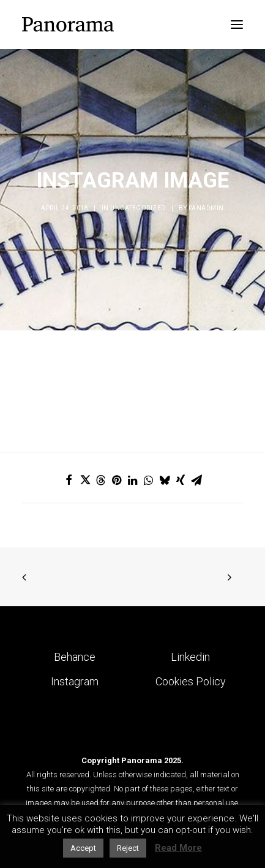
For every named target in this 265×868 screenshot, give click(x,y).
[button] (237, 25)
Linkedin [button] (190, 657)
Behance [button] (75, 657)
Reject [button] (128, 848)
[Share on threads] (101, 480)
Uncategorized (138, 208)
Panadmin (206, 208)
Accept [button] (83, 848)
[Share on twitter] (85, 480)
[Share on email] (196, 480)
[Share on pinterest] (117, 480)
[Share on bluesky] (165, 480)
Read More (178, 848)
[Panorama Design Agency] (68, 25)
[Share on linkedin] (133, 480)
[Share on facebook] (69, 480)
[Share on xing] (181, 480)
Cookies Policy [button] (191, 681)
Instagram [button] (75, 681)
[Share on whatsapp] (149, 480)
